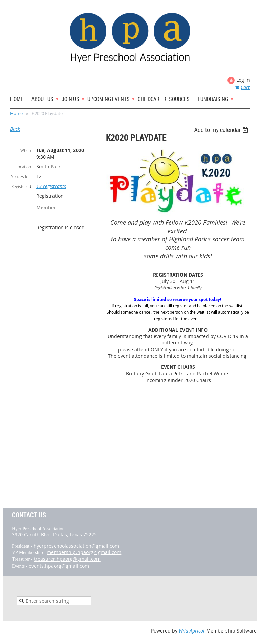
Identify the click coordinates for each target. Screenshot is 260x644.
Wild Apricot (192, 631)
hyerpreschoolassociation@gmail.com (76, 546)
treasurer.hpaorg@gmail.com (67, 559)
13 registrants (51, 186)
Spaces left (21, 176)
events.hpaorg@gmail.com (59, 566)
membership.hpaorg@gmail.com (84, 552)
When (26, 150)
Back (15, 129)
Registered (21, 186)
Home (16, 113)
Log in (243, 80)
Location (23, 167)
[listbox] (222, 130)
